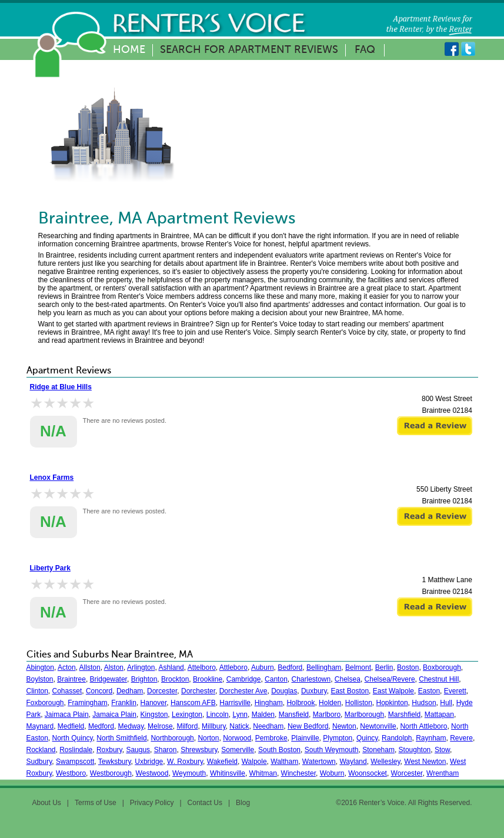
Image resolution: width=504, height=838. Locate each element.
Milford (187, 726)
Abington (40, 667)
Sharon (166, 750)
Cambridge (244, 679)
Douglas (284, 691)
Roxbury (109, 750)
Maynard (40, 726)
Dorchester (198, 691)
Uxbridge (149, 762)
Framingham (87, 703)
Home (129, 50)
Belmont (358, 667)
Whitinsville (228, 773)
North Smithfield (121, 738)
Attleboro (233, 667)
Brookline (208, 679)
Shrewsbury (199, 750)
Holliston (359, 703)
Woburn (332, 773)
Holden (330, 703)
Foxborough (45, 703)
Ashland (171, 667)
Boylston (40, 679)
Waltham (284, 762)
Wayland (353, 762)
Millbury (213, 726)
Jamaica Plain (114, 715)
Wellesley (385, 762)
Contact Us (205, 803)
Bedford (290, 667)
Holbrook (301, 703)
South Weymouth (332, 750)
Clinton (37, 691)
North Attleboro (423, 726)
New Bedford (308, 726)
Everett (455, 691)
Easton (429, 691)
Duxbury (314, 691)
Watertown (319, 762)
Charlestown (311, 679)
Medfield (71, 726)
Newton (344, 726)
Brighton (144, 679)
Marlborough (364, 715)
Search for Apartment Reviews (249, 50)
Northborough (172, 738)
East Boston (350, 691)
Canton (276, 679)
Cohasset (67, 691)
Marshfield (404, 715)
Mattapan (439, 715)
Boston (408, 667)
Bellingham (324, 667)
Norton (208, 738)
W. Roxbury (185, 762)
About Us (47, 803)
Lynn (240, 715)
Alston (114, 667)
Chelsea (348, 679)
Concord (99, 691)
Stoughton (415, 750)
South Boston (279, 750)
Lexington (187, 715)
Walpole (254, 762)
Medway (131, 726)
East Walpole (393, 691)
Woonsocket (368, 773)
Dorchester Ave (243, 691)
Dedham (130, 691)
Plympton (338, 738)
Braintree (71, 679)
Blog (243, 803)
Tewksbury (115, 762)
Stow (442, 750)
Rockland (41, 750)
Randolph (397, 738)
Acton (67, 667)
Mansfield (294, 715)
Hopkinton (392, 703)
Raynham (431, 738)
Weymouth (189, 773)
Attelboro (202, 667)
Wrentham (443, 773)
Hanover (154, 703)
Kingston (154, 715)
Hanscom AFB (193, 703)
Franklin (124, 703)
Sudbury (39, 762)
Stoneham (378, 750)
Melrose (160, 726)
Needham (268, 726)
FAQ (365, 50)
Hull (446, 703)
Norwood (237, 738)
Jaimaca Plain (67, 715)
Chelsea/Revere (390, 679)
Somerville (238, 750)
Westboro (71, 773)
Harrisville (235, 703)
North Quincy (73, 738)
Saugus (138, 750)
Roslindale (76, 750)
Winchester (298, 773)
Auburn (263, 667)
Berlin (384, 667)
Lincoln (218, 715)
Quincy (367, 738)
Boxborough (442, 667)
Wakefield (222, 762)
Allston (90, 667)
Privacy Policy (152, 803)
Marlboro (327, 715)
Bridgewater (109, 679)
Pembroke (271, 738)
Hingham (269, 703)
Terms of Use (96, 803)
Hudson (424, 703)
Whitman (263, 773)
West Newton (425, 762)
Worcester (407, 773)
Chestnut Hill (439, 679)
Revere (461, 738)
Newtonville (378, 726)
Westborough (111, 773)
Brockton (175, 679)
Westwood (152, 773)
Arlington (141, 667)
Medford (101, 726)
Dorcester (162, 691)
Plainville (305, 738)
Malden (263, 715)
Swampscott (75, 762)
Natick (239, 726)
